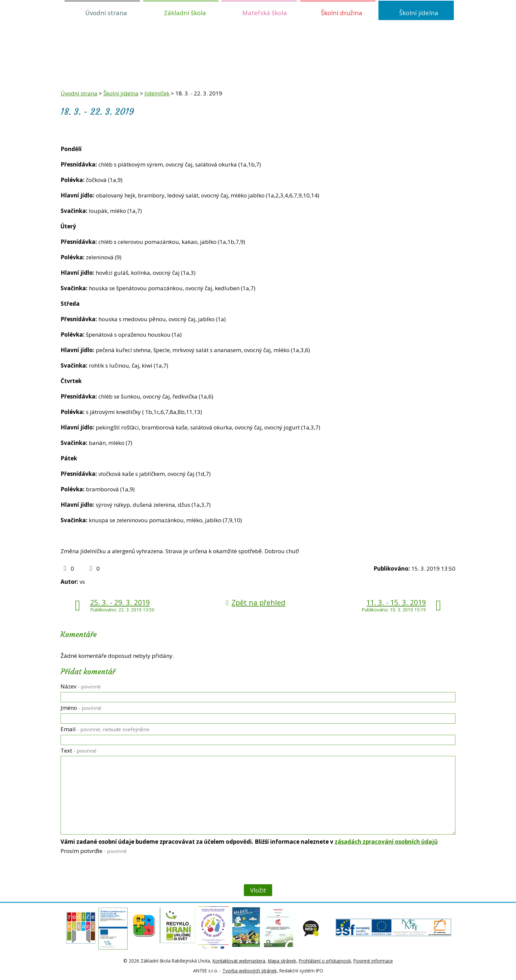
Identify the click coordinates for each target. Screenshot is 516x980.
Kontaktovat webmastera (239, 961)
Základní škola (185, 13)
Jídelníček (157, 93)
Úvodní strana (106, 13)
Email (105, 729)
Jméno (81, 708)
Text (78, 750)
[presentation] (110, 870)
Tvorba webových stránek (250, 971)
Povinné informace (373, 961)
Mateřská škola (265, 13)
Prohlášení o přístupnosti (325, 961)
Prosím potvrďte (94, 851)
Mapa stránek (282, 961)
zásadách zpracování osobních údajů (386, 842)
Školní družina (342, 13)
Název (81, 686)
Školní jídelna (419, 13)
